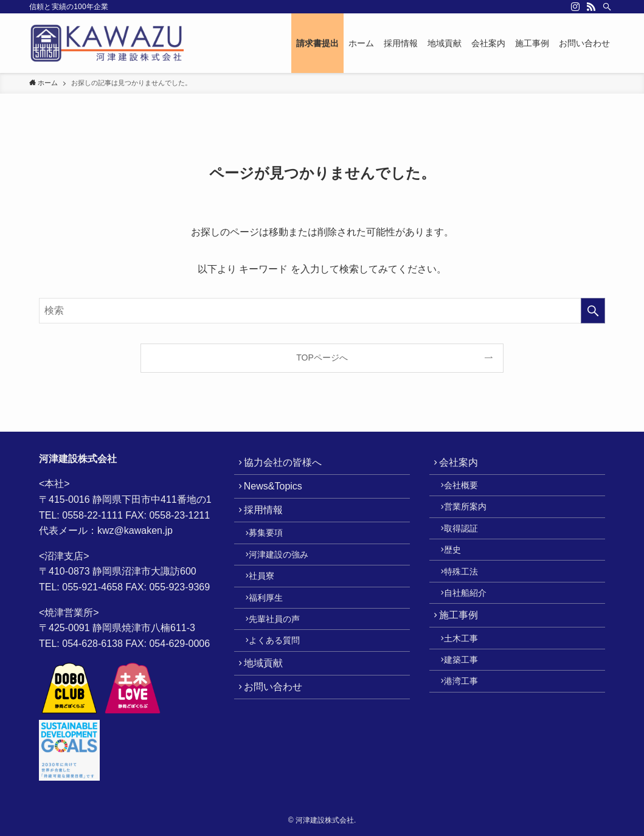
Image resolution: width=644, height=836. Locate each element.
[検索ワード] (322, 311)
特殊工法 (468, 596)
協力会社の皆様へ (288, 465)
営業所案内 (473, 519)
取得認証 (468, 544)
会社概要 (468, 492)
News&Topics (278, 493)
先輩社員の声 (282, 654)
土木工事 (468, 677)
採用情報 (268, 523)
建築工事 (468, 703)
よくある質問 (282, 680)
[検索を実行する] (593, 311)
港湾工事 (468, 729)
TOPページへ (322, 358)
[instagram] (575, 7)
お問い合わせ (278, 736)
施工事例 (463, 650)
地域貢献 (268, 707)
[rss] (591, 7)
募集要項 (273, 550)
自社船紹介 (473, 623)
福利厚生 (273, 628)
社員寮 (269, 602)
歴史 (460, 570)
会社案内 (463, 465)
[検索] (607, 7)
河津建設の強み (286, 576)
